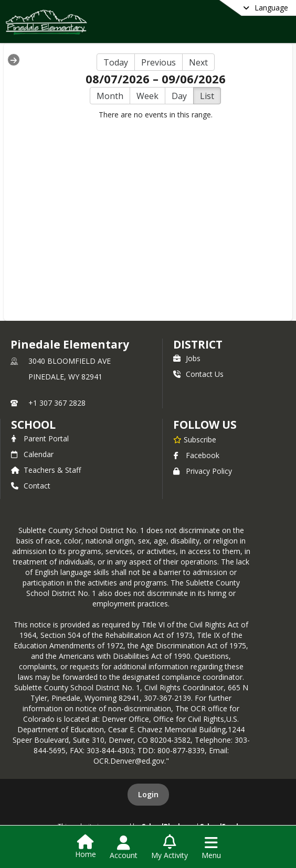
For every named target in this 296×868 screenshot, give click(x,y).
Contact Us (198, 374)
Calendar (32, 454)
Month (110, 96)
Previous (158, 62)
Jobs (187, 358)
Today (116, 62)
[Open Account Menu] (124, 848)
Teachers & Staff (46, 470)
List (207, 96)
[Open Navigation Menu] (211, 848)
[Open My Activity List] (170, 848)
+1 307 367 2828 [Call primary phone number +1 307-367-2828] (57, 403)
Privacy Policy (203, 471)
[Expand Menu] (14, 60)
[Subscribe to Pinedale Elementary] (195, 439)
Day (179, 96)
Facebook (196, 455)
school (33, 425)
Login (148, 794)
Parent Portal (40, 438)
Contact (31, 486)
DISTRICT (198, 344)
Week (147, 96)
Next (198, 62)
